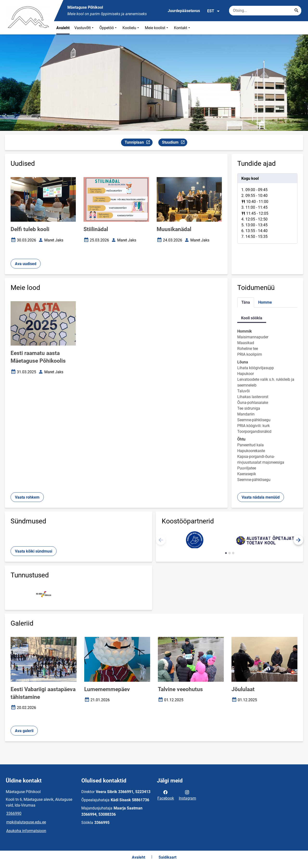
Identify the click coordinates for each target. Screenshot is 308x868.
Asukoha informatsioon (26, 831)
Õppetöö (109, 28)
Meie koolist (157, 28)
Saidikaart (167, 857)
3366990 (14, 813)
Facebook (166, 795)
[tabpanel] (267, 208)
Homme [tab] (265, 302)
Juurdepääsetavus (184, 11)
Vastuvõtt (84, 28)
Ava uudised (26, 264)
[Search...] (296, 11)
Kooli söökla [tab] (252, 318)
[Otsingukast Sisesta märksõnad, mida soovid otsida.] (265, 11)
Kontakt (183, 28)
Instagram (187, 795)
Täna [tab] (246, 302)
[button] (298, 540)
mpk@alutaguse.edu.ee (26, 822)
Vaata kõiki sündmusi (34, 551)
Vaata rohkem (27, 497)
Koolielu (131, 28)
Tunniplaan (138, 143)
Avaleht (63, 28)
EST (214, 11)
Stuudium (174, 143)
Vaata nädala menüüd (261, 497)
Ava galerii (24, 731)
